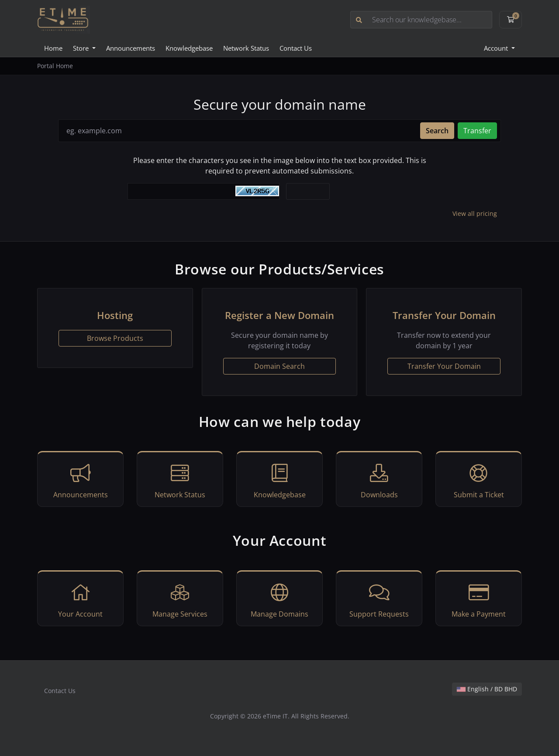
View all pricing (475, 213)
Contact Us (296, 48)
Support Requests (379, 600)
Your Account (80, 600)
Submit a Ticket (479, 480)
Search (437, 131)
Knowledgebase (189, 48)
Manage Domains (279, 600)
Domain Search (279, 366)
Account (497, 48)
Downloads (379, 480)
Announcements (131, 48)
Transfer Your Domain (444, 366)
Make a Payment (479, 600)
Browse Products (115, 338)
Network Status (246, 48)
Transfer (477, 131)
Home (53, 48)
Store (82, 48)
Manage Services (180, 600)
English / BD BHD (487, 689)
